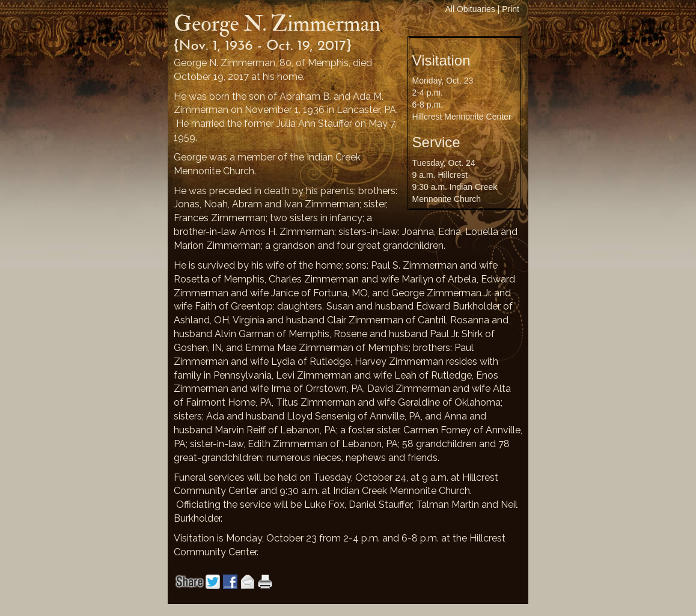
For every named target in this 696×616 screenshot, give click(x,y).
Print (511, 9)
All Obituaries (470, 9)
